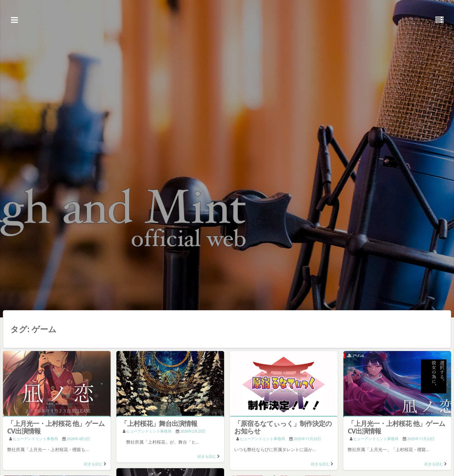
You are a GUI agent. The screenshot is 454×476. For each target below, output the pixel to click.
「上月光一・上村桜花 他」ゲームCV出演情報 (56, 427)
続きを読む (93, 464)
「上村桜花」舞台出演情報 (159, 423)
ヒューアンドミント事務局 (35, 439)
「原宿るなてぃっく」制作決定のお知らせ (283, 427)
